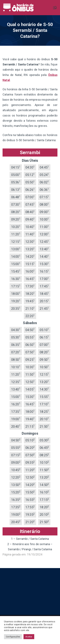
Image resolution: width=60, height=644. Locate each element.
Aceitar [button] (29, 637)
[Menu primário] (55, 8)
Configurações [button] (13, 637)
